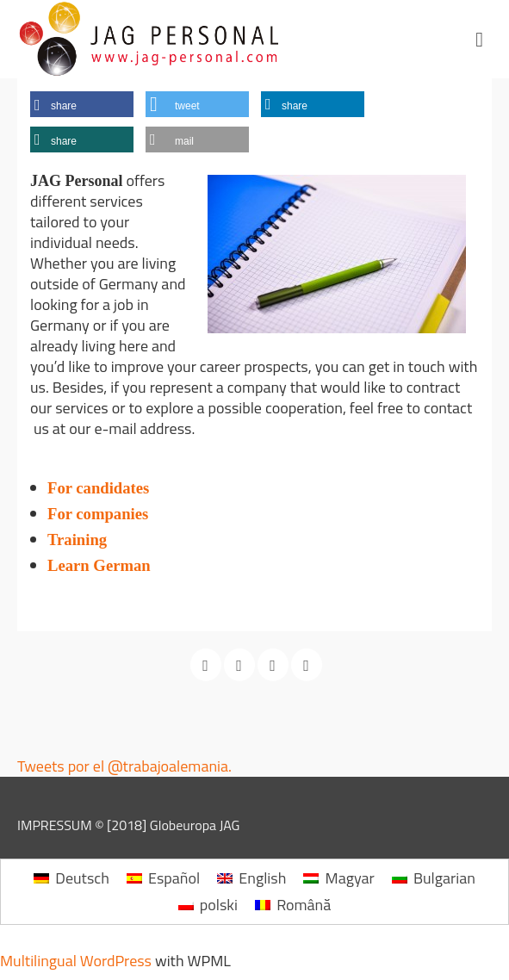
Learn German (99, 565)
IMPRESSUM (55, 825)
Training (135, 540)
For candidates (98, 488)
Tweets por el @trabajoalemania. (124, 766)
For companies (98, 514)
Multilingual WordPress (76, 961)
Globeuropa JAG (195, 825)
